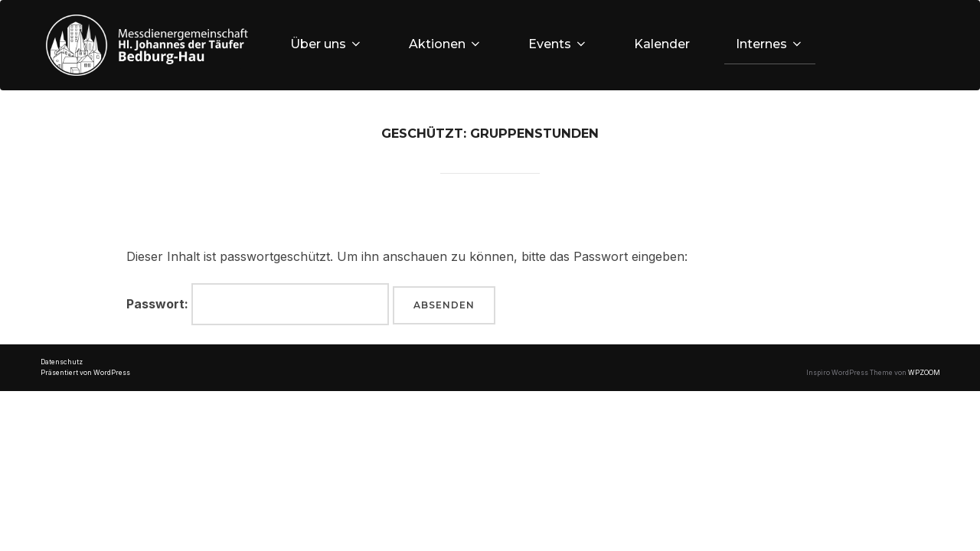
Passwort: (258, 304)
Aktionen (446, 44)
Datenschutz (62, 362)
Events (558, 44)
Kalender (662, 44)
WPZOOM (924, 373)
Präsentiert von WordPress (85, 373)
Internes (770, 44)
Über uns (327, 44)
